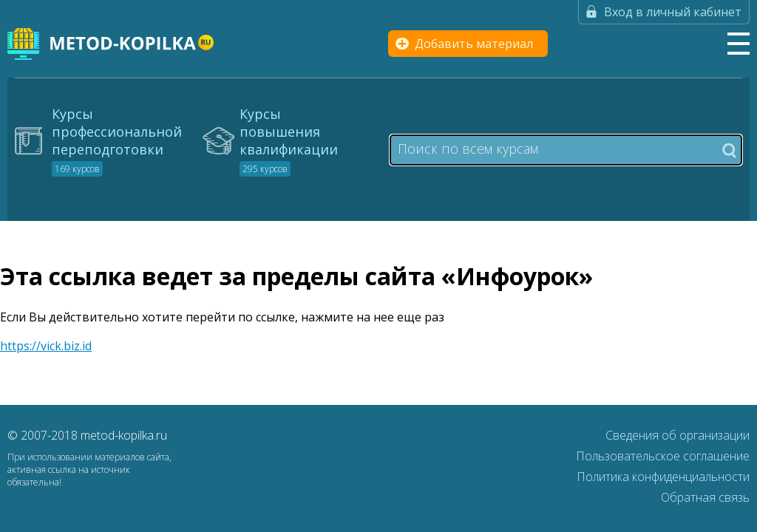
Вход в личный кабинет (673, 12)
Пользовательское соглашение (663, 456)
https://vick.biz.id (46, 346)
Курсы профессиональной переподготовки (117, 140)
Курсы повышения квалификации (289, 140)
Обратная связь (705, 497)
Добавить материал (474, 44)
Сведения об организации (678, 435)
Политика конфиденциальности (663, 477)
